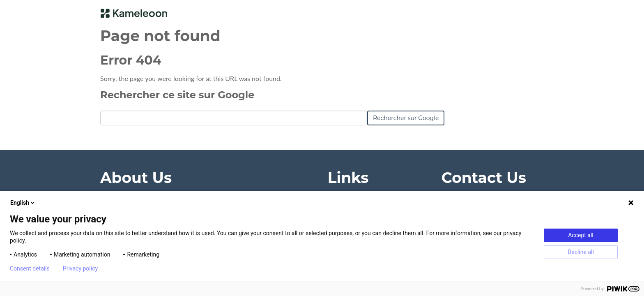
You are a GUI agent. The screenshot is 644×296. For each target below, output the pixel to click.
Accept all (581, 235)
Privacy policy (80, 268)
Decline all (581, 252)
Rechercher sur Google (406, 118)
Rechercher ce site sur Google (177, 95)
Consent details (30, 268)
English (23, 203)
